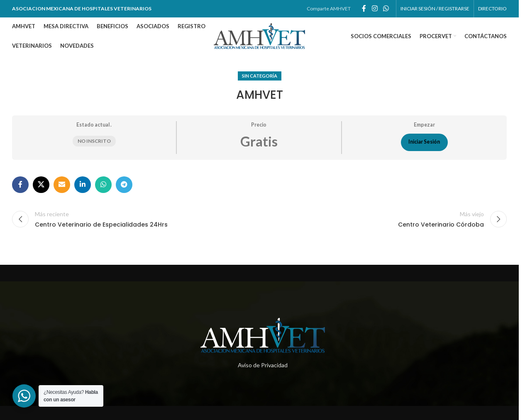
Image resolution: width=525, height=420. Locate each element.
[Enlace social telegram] (124, 185)
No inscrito (94, 141)
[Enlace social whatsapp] (386, 9)
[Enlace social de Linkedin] (83, 185)
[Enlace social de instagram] (375, 9)
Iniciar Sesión (424, 142)
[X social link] (41, 185)
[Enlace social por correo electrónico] (62, 185)
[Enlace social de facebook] (364, 9)
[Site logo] (259, 35)
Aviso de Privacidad (263, 365)
